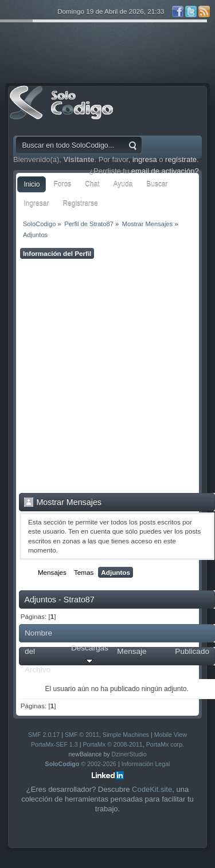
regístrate (181, 159)
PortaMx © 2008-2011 (112, 744)
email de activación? (165, 171)
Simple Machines (126, 735)
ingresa (145, 159)
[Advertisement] (107, 376)
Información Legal (146, 764)
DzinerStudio (129, 754)
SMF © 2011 (82, 735)
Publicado (192, 651)
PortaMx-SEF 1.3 (54, 744)
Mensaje (132, 651)
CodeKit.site (152, 789)
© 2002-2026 (81, 764)
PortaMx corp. (165, 744)
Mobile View (171, 735)
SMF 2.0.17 (44, 735)
